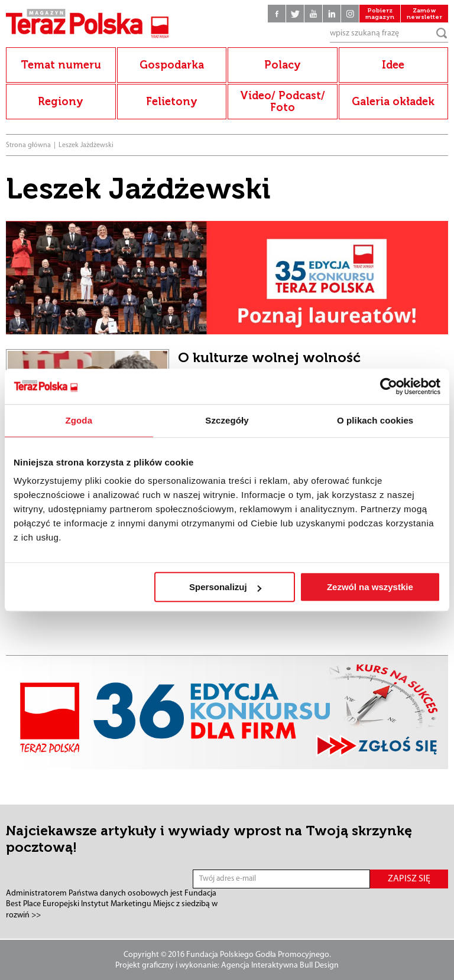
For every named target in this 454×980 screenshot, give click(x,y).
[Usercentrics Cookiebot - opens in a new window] (389, 386)
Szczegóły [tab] (227, 420)
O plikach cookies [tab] (375, 420)
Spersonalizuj (225, 587)
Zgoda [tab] (79, 420)
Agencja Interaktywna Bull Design (280, 966)
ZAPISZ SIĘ (409, 879)
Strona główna (28, 145)
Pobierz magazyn (380, 14)
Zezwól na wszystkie (370, 587)
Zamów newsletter (424, 14)
